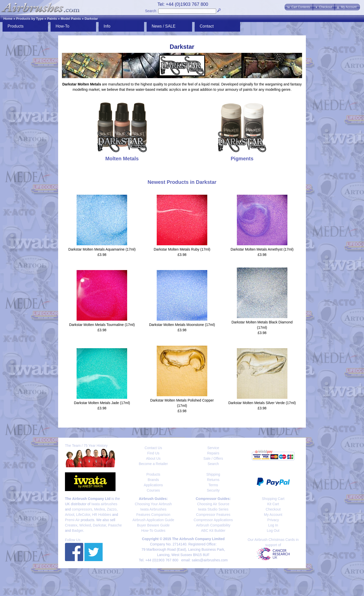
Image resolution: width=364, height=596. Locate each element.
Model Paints (71, 19)
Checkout (273, 509)
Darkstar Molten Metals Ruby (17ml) (182, 249)
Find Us (153, 453)
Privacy (273, 520)
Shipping (213, 474)
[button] (299, 7)
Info (107, 26)
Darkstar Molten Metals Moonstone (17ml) (182, 325)
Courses (153, 490)
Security (213, 490)
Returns (213, 480)
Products (16, 26)
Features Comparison (153, 515)
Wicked (85, 525)
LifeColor (83, 515)
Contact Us (153, 448)
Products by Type (30, 19)
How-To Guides (153, 531)
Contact (207, 26)
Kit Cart (273, 504)
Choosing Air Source (213, 504)
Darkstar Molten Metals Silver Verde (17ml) (262, 403)
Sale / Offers (213, 458)
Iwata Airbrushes (153, 509)
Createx (71, 525)
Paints (52, 19)
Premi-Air (72, 520)
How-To (62, 26)
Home (8, 19)
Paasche (115, 525)
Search (151, 11)
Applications (153, 485)
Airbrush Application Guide (153, 520)
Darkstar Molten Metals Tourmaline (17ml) (102, 325)
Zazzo (112, 509)
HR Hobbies (101, 515)
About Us (153, 458)
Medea (99, 509)
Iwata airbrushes (104, 504)
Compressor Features (213, 515)
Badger (77, 531)
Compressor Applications (213, 520)
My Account (273, 515)
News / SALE (164, 26)
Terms (213, 485)
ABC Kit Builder (213, 531)
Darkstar (91, 19)
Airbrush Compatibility (213, 525)
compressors (82, 509)
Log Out (273, 531)
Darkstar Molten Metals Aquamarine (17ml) (102, 249)
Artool (70, 515)
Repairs (213, 453)
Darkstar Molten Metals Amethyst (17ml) (262, 249)
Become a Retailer (153, 464)
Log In (273, 525)
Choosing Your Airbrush (153, 504)
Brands (153, 480)
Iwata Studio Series (213, 509)
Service (213, 448)
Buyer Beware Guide (153, 525)
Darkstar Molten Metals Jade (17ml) (102, 403)
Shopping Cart (273, 499)
